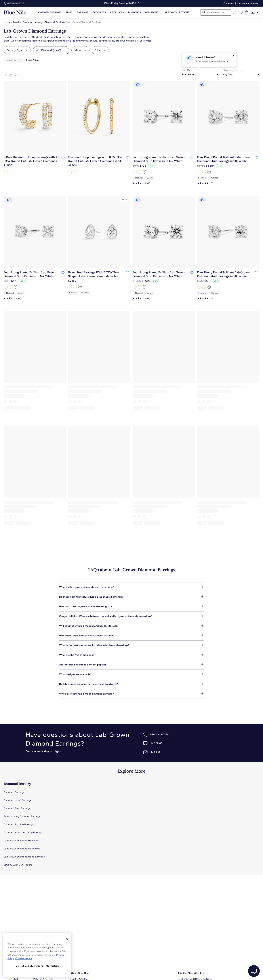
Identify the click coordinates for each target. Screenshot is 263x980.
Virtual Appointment (249, 3)
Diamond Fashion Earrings (19, 824)
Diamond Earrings (55, 22)
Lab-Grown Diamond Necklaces (22, 849)
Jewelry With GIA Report (18, 865)
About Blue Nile (80, 973)
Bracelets (99, 12)
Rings (69, 12)
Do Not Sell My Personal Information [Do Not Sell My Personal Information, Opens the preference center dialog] (37, 966)
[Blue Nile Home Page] (15, 13)
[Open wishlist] (241, 12)
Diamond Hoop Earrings (18, 800)
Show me (200, 61)
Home (7, 22)
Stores (229, 3)
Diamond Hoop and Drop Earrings (23, 833)
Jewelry (17, 22)
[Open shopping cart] (247, 12)
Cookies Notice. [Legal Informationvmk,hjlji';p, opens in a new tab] (24, 958)
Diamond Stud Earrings (17, 808)
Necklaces (117, 12)
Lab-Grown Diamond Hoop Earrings (24, 857)
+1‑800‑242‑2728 (15, 3)
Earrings (83, 12)
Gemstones (152, 12)
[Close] (67, 939)
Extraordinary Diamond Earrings (22, 816)
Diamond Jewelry (33, 22)
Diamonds (135, 12)
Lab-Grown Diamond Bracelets (21, 841)
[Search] (204, 13)
